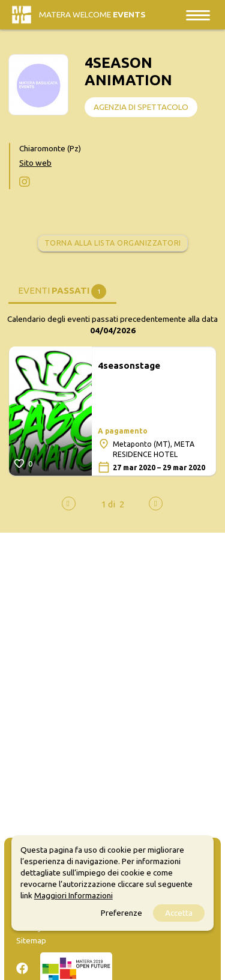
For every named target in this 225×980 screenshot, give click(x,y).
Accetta (179, 913)
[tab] (62, 290)
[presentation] (69, 504)
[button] (108, 504)
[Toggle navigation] (198, 15)
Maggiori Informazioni (73, 895)
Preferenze (121, 913)
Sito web (35, 163)
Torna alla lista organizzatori (113, 243)
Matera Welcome (92, 14)
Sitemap (31, 940)
